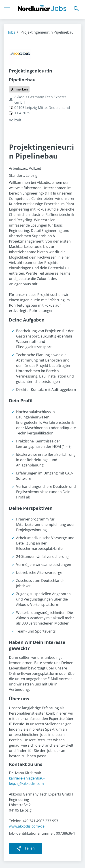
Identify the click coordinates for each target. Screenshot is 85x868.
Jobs (12, 32)
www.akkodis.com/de (27, 826)
